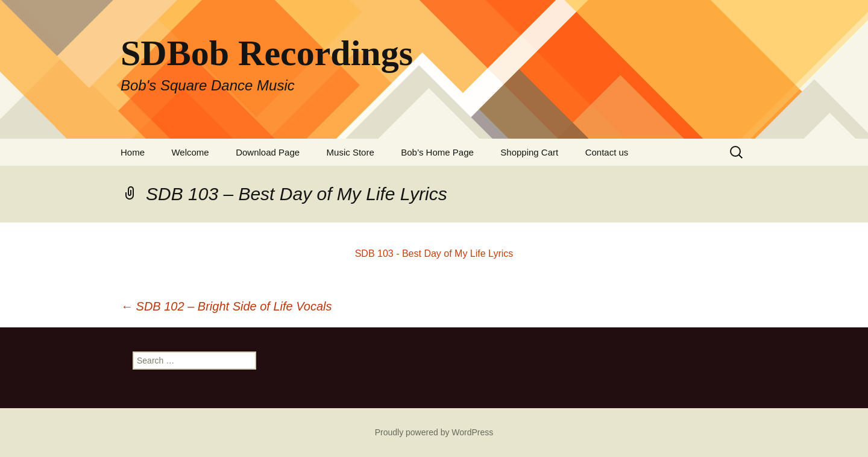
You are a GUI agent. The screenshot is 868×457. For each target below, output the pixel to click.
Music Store (351, 152)
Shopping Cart (529, 152)
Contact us (607, 152)
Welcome (190, 152)
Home (133, 152)
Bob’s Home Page (437, 152)
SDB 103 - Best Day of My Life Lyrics (434, 254)
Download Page (268, 152)
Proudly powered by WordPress (434, 432)
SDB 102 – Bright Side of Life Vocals (226, 306)
